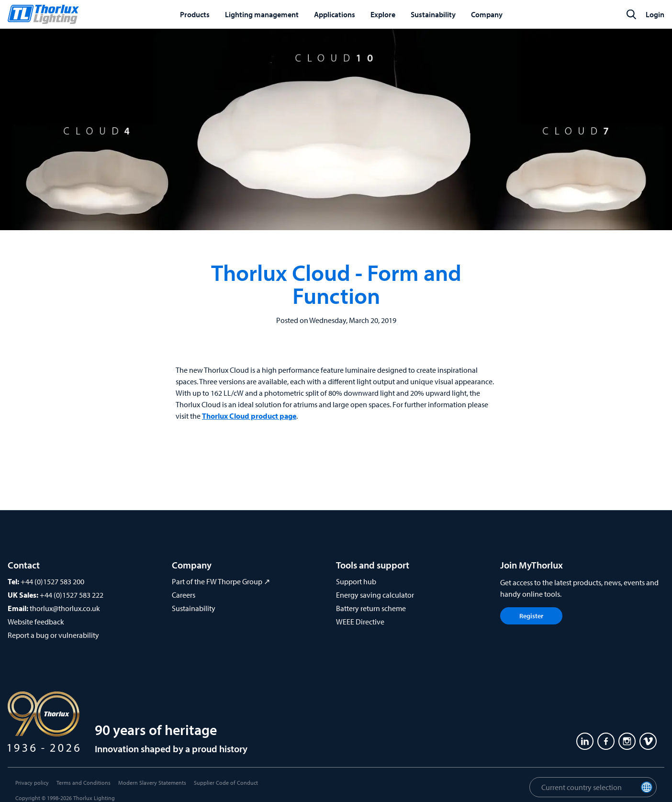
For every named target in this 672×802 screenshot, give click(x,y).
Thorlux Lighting (94, 798)
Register (531, 616)
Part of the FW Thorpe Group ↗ (221, 581)
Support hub (356, 581)
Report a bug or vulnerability (53, 635)
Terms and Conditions (84, 783)
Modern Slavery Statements (152, 783)
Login (655, 14)
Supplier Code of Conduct (226, 783)
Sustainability (194, 608)
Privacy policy (32, 783)
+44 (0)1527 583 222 (72, 595)
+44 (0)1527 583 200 (52, 581)
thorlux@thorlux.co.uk (65, 608)
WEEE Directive (360, 622)
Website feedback (36, 622)
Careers (184, 595)
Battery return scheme (371, 608)
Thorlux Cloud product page (249, 416)
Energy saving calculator (375, 595)
